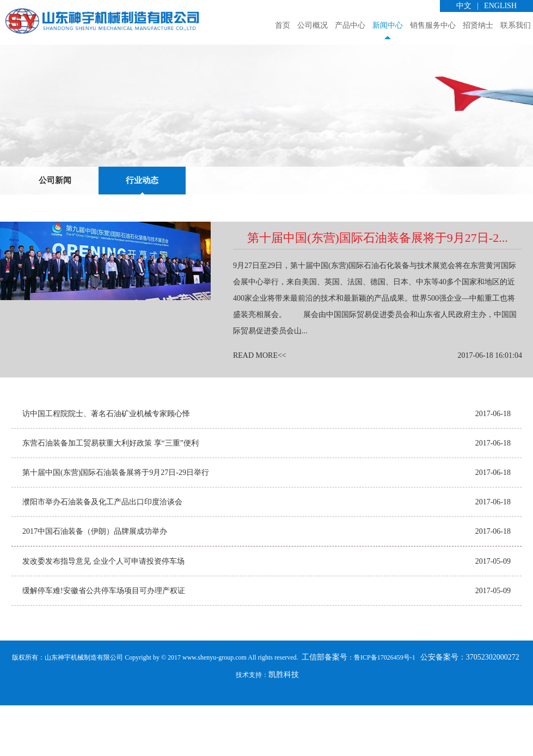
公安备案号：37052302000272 (470, 708)
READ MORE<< (260, 406)
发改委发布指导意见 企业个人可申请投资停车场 (103, 612)
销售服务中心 (433, 25)
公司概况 (313, 25)
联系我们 (516, 25)
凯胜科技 (284, 725)
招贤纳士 (478, 25)
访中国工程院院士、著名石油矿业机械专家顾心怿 (106, 464)
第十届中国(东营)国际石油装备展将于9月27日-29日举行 (116, 523)
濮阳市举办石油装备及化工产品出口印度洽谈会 (102, 553)
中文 (464, 6)
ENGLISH (500, 6)
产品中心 (350, 25)
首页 (283, 25)
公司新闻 (55, 231)
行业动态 (142, 231)
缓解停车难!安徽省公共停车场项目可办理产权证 (104, 641)
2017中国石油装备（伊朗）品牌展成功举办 (95, 582)
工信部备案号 (324, 708)
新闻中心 (388, 25)
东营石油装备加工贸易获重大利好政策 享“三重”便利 (111, 494)
